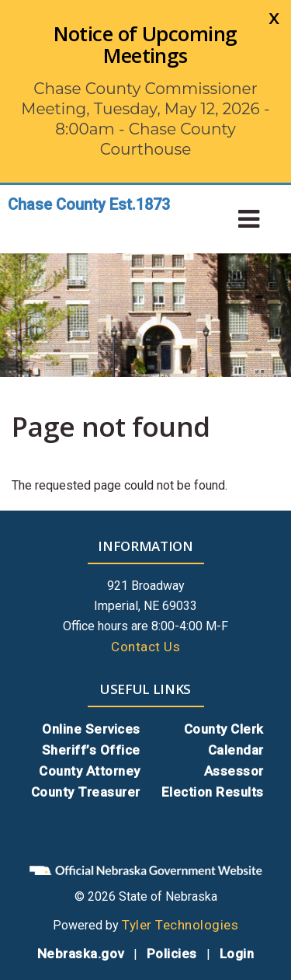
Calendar (236, 750)
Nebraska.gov (81, 954)
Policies (172, 954)
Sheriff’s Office (91, 750)
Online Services (91, 729)
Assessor (234, 771)
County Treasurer (86, 792)
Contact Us (145, 647)
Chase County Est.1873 (89, 204)
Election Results (213, 792)
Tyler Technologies (180, 925)
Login (237, 954)
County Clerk (224, 729)
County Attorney (90, 771)
